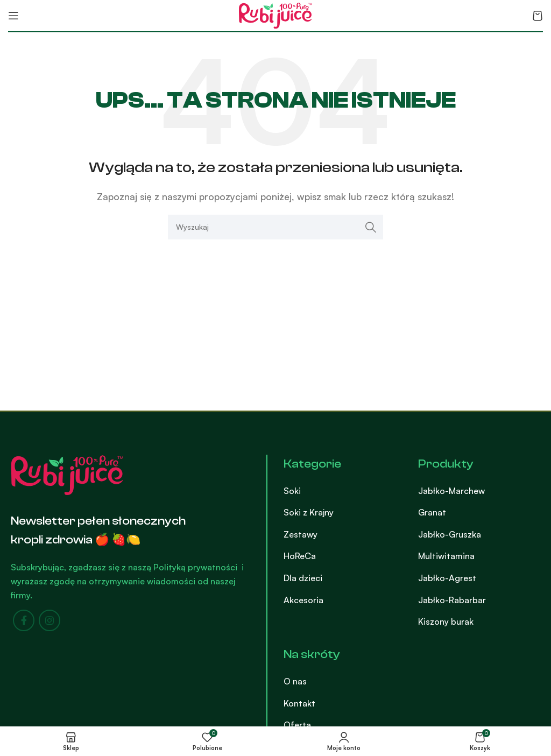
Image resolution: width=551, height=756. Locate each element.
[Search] (275, 227)
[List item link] (342, 491)
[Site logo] (275, 15)
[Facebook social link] (24, 620)
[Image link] (67, 474)
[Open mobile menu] (13, 16)
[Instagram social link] (50, 620)
